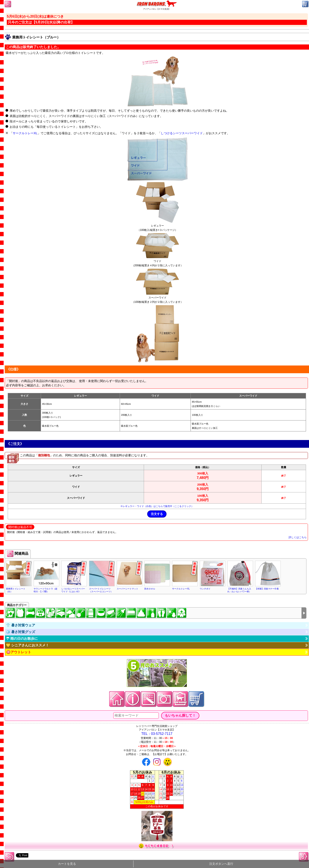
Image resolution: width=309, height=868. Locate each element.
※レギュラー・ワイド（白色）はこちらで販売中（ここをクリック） (157, 506)
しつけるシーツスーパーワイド (182, 133)
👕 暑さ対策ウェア (21, 625)
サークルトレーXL (25, 133)
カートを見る (67, 864)
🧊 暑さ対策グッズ (21, 632)
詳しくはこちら (298, 537)
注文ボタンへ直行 (221, 864)
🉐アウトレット (19, 652)
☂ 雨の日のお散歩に (22, 639)
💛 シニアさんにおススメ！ (27, 645)
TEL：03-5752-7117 (157, 734)
